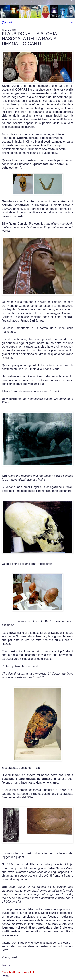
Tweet (6, 976)
